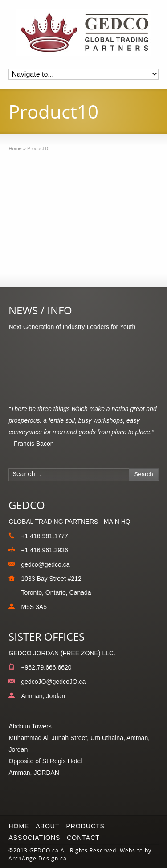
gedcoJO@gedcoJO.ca (53, 682)
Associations (34, 838)
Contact (83, 838)
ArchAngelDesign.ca (38, 858)
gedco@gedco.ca (45, 564)
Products (85, 826)
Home (19, 826)
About (47, 826)
